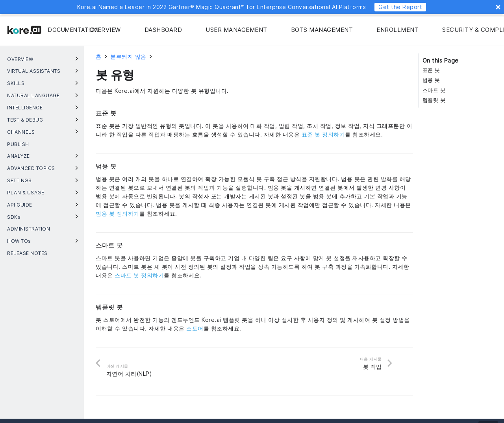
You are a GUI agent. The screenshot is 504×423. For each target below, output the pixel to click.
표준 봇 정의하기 (323, 134)
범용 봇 (431, 80)
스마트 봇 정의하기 (139, 275)
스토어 (195, 328)
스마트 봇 (434, 90)
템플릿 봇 (434, 100)
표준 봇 (431, 70)
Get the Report (400, 7)
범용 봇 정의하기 (118, 213)
